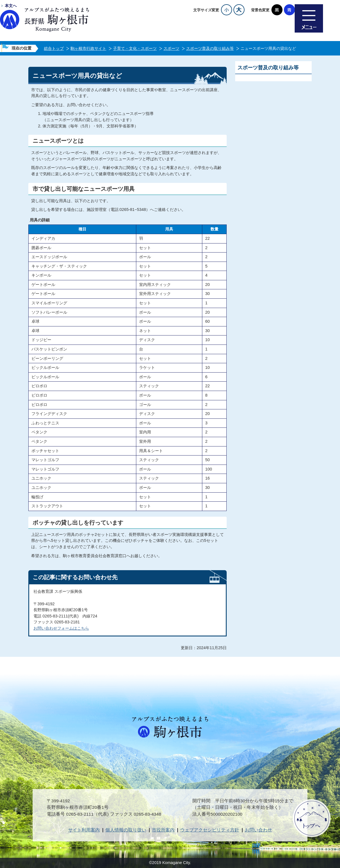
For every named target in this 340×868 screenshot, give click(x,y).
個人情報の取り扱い (126, 830)
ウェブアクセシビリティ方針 (210, 830)
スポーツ (171, 48)
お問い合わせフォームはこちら (61, 628)
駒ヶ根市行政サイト (88, 48)
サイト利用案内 (84, 830)
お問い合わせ (258, 830)
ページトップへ (312, 818)
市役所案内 (163, 830)
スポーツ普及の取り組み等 (210, 48)
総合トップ (54, 48)
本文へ (11, 6)
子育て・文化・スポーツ (135, 48)
